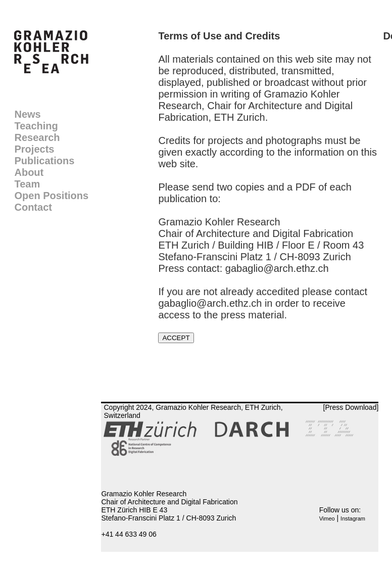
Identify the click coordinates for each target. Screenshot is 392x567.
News (27, 114)
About (29, 172)
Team (27, 184)
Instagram (353, 518)
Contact (33, 207)
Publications (44, 161)
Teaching (36, 126)
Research (37, 137)
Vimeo (327, 518)
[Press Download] (351, 407)
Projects (34, 149)
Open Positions (51, 196)
